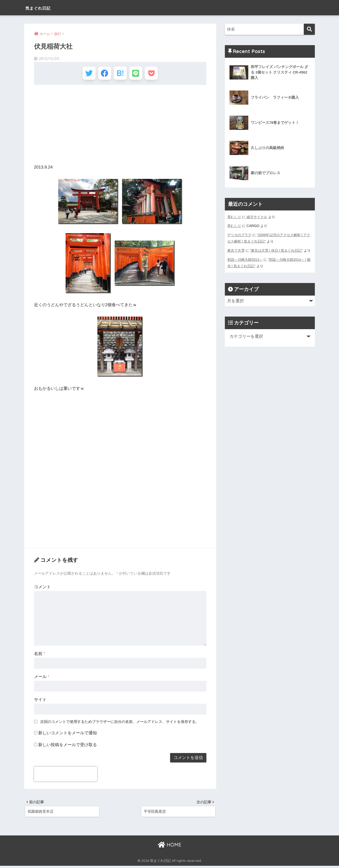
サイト (40, 701)
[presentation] (66, 775)
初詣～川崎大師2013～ (245, 259)
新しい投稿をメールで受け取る (68, 746)
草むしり (234, 217)
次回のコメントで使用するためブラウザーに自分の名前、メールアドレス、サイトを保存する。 (120, 723)
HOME (170, 847)
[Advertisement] (120, 126)
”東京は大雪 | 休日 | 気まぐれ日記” (277, 250)
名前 (40, 655)
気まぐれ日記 (44, 8)
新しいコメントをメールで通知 (68, 734)
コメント (42, 588)
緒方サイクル (257, 217)
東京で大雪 (236, 250)
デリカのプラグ (239, 235)
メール (42, 678)
